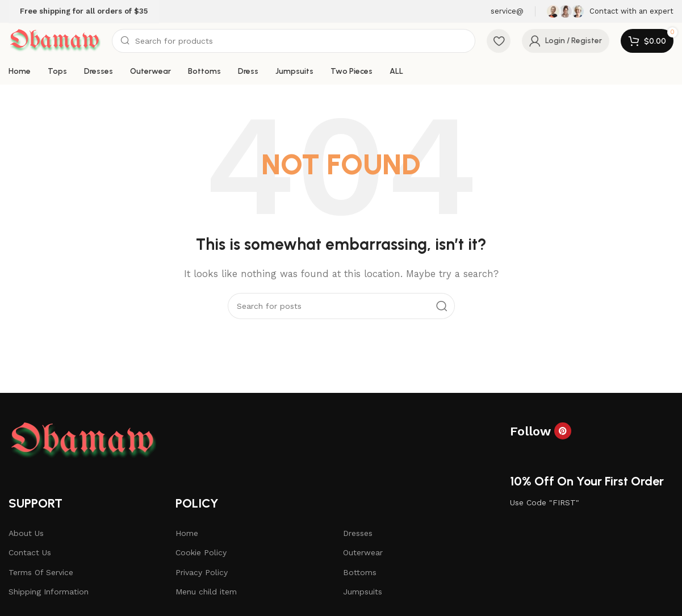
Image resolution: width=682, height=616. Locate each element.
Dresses (358, 533)
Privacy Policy (202, 572)
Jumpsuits (363, 592)
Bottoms (360, 572)
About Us (26, 533)
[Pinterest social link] (563, 431)
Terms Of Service (41, 572)
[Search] (294, 41)
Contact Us (30, 552)
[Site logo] (55, 40)
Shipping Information (49, 592)
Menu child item (206, 592)
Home (187, 533)
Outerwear (363, 552)
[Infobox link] (610, 11)
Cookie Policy (201, 552)
